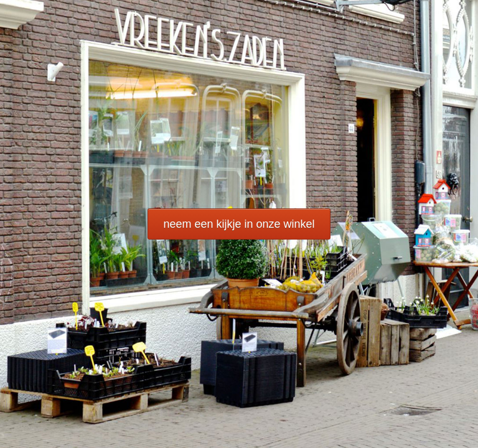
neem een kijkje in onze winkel (239, 224)
